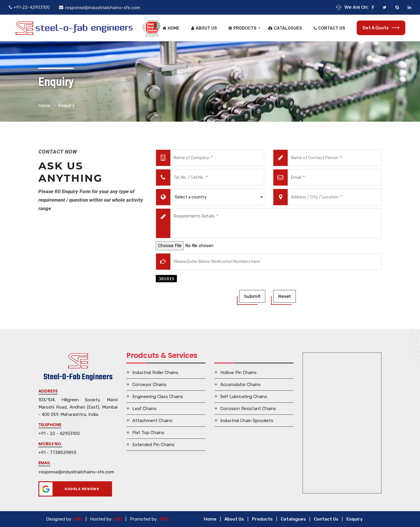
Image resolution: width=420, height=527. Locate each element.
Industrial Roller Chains (155, 373)
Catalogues (285, 28)
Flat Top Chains (148, 433)
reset (284, 296)
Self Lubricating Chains (244, 397)
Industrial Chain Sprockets (247, 421)
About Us (204, 28)
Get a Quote (381, 28)
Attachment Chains (152, 421)
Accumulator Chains (241, 385)
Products (242, 28)
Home (171, 28)
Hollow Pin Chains (238, 373)
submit (252, 296)
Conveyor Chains (149, 385)
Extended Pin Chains (153, 445)
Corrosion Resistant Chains (248, 409)
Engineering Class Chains (158, 397)
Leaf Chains (144, 409)
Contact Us (329, 28)
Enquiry (355, 519)
